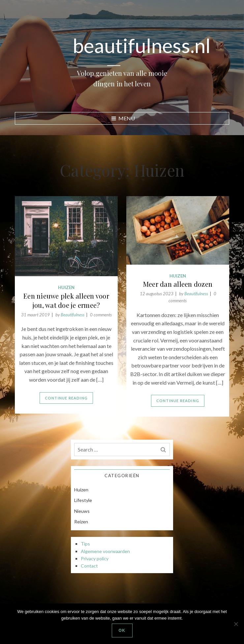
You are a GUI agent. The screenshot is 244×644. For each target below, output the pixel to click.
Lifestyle (83, 500)
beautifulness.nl (142, 45)
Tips (85, 544)
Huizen (178, 276)
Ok (122, 630)
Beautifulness (196, 294)
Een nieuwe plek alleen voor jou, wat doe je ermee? (66, 300)
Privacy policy (95, 558)
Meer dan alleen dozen (178, 284)
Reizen (81, 522)
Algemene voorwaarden (105, 551)
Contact (89, 566)
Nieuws (82, 511)
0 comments (101, 315)
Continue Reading (178, 401)
